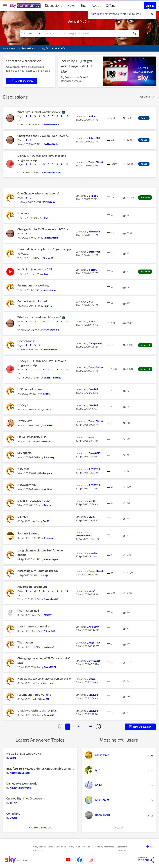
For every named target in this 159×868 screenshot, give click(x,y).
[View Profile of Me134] (92, 501)
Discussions (54, 6)
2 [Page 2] (73, 726)
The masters (25, 642)
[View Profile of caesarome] (94, 252)
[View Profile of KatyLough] (48, 683)
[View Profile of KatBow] (48, 489)
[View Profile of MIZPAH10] (48, 426)
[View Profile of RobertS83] (94, 138)
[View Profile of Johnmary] (49, 457)
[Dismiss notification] (152, 14)
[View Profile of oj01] (91, 302)
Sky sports (24, 453)
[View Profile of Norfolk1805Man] (20, 773)
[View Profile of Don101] (47, 521)
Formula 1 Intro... (28, 533)
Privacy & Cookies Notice (79, 847)
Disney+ (23, 405)
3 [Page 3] (78, 726)
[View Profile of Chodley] (93, 553)
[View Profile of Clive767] (48, 410)
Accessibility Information (103, 847)
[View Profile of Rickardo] (48, 538)
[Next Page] (98, 727)
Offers (110, 6)
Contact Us (38, 851)
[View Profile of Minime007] (49, 202)
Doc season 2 (26, 341)
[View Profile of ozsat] (91, 437)
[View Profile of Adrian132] (49, 631)
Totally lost (25, 421)
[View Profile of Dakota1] (46, 442)
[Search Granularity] (31, 33)
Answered (145, 197)
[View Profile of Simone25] (48, 258)
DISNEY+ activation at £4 (34, 501)
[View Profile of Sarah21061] (50, 667)
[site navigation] (5, 6)
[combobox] (86, 33)
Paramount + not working (34, 695)
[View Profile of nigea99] (93, 270)
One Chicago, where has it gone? (38, 193)
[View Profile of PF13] (45, 218)
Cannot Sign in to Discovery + (26, 798)
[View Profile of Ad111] (46, 699)
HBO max (23, 469)
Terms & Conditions (57, 847)
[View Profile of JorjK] (46, 575)
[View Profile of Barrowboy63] (51, 599)
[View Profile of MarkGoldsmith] (84, 536)
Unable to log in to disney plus (37, 711)
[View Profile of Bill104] (14, 803)
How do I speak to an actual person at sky (44, 679)
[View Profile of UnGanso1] (49, 647)
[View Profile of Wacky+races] (95, 343)
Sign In (150, 6)
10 (67, 116)
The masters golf (28, 611)
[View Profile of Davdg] (13, 818)
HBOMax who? (27, 485)
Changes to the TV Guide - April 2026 (42, 136)
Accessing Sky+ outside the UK (38, 571)
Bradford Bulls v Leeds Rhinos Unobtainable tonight (40, 769)
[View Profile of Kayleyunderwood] (20, 788)
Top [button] (152, 847)
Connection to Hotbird (32, 301)
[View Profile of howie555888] (50, 350)
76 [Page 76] (90, 726)
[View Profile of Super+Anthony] (52, 173)
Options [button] (145, 97)
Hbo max (23, 213)
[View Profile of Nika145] (48, 306)
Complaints (122, 847)
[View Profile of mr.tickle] (93, 196)
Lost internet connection (34, 626)
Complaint (13, 814)
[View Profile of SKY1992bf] (94, 469)
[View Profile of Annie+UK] (94, 627)
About (96, 6)
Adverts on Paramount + (34, 587)
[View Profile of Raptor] (47, 505)
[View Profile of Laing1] (92, 591)
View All (119, 828)
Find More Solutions (40, 828)
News (71, 6)
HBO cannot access (30, 389)
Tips (84, 6)
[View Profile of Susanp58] (49, 715)
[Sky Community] (25, 6)
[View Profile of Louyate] (48, 473)
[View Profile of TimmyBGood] (96, 162)
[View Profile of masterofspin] (51, 559)
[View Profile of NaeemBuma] (49, 290)
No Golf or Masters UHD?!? (35, 269)
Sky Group (123, 851)
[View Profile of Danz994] (93, 389)
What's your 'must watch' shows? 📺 (41, 112)
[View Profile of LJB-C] (92, 517)
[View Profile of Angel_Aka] (94, 643)
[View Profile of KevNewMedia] (51, 125)
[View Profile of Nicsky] (47, 394)
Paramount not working (33, 285)
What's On (80, 21)
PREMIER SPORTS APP (32, 437)
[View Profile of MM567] (48, 615)
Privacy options (39, 847)
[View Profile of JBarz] (45, 274)
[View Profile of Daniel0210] (94, 453)
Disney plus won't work (22, 784)
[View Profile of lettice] (92, 116)
